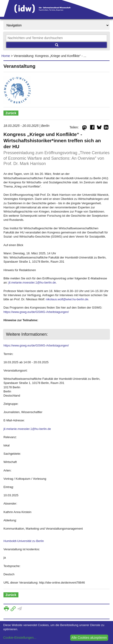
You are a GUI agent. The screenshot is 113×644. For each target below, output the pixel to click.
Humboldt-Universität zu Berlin (24, 541)
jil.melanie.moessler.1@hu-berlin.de (32, 282)
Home (6, 56)
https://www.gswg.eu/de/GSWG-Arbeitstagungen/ (36, 312)
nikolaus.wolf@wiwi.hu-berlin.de (67, 299)
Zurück (11, 113)
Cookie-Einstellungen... (20, 638)
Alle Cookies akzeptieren (89, 638)
